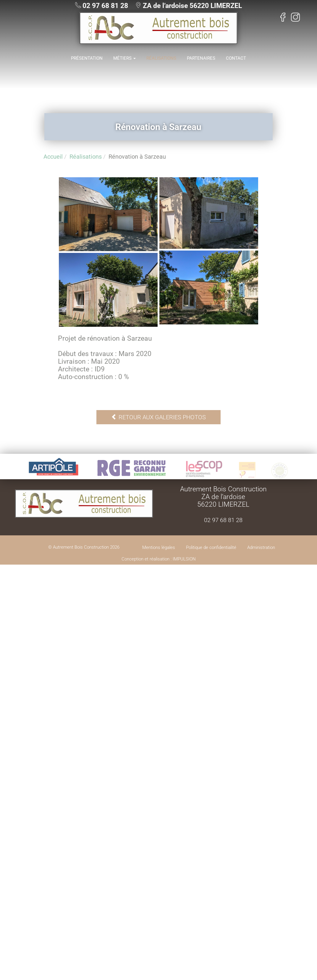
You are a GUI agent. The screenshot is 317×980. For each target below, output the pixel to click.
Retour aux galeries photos (158, 417)
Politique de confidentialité (211, 547)
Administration (261, 547)
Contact (236, 58)
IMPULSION (184, 559)
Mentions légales (159, 547)
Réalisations (161, 58)
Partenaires (201, 58)
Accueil (53, 157)
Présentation (87, 58)
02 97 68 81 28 (105, 6)
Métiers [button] (124, 58)
